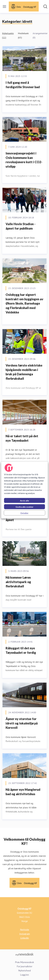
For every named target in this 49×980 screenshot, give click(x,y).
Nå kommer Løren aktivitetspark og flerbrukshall (18, 582)
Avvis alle (24, 500)
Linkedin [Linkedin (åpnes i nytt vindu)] (25, 938)
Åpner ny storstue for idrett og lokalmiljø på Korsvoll (22, 723)
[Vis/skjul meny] (4, 7)
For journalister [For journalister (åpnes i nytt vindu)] (25, 966)
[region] (24, 490)
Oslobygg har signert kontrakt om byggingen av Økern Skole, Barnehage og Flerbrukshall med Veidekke (24, 303)
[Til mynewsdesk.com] (24, 954)
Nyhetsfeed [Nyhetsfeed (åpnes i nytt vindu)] (24, 970)
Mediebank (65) (23, 35)
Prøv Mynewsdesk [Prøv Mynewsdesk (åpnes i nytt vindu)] (24, 962)
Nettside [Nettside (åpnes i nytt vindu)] (25, 930)
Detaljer (24, 513)
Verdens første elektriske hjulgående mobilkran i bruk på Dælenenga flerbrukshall (24, 372)
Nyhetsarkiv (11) (8, 35)
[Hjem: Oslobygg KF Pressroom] (24, 7)
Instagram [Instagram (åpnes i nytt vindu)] (25, 934)
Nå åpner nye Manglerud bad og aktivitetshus (23, 792)
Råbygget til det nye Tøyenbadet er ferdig (21, 650)
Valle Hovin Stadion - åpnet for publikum (21, 226)
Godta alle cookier (24, 507)
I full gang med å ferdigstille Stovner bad (23, 85)
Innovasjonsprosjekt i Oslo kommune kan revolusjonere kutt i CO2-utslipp (24, 160)
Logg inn (24, 975)
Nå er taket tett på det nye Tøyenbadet (22, 438)
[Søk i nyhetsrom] (45, 7)
